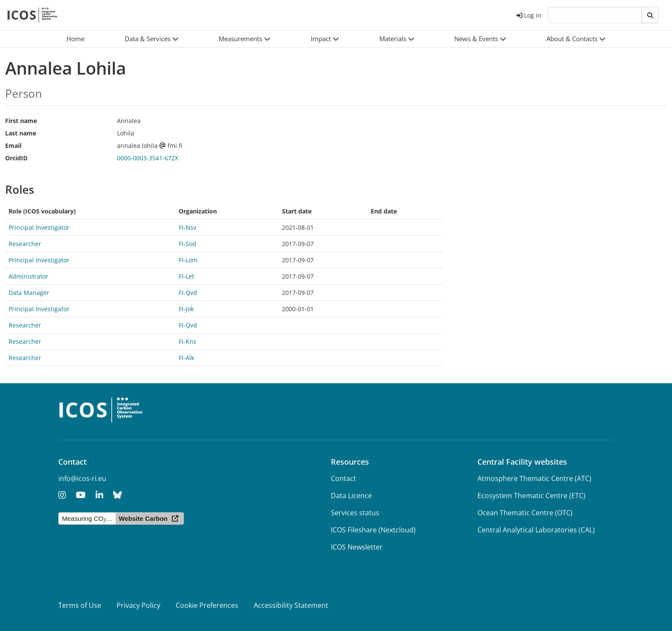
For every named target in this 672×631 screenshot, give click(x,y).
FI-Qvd (188, 293)
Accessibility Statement (291, 605)
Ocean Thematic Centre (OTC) (525, 513)
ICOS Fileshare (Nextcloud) (373, 530)
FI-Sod (187, 244)
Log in (529, 15)
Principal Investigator (39, 227)
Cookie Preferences (207, 605)
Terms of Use (80, 605)
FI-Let (186, 276)
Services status (355, 513)
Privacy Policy (138, 605)
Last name (21, 133)
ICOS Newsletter (357, 547)
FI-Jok (186, 309)
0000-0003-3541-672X (148, 158)
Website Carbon (143, 518)
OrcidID (16, 158)
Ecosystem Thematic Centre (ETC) (531, 496)
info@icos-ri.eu (82, 478)
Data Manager (29, 293)
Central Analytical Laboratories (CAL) (536, 530)
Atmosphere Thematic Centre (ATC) (534, 478)
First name (21, 121)
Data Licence (351, 496)
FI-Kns (187, 341)
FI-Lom (188, 260)
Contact (343, 478)
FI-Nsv (187, 227)
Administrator (28, 276)
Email (13, 146)
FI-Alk (186, 358)
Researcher (25, 244)
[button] (152, 39)
